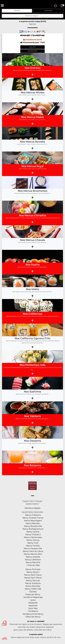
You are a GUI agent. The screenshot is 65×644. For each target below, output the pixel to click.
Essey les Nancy (33, 594)
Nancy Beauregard (33, 521)
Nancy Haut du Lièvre (33, 551)
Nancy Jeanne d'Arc (33, 554)
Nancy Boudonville (33, 526)
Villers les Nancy (33, 617)
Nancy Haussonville (33, 548)
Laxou (33, 600)
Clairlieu (33, 592)
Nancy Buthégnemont (33, 529)
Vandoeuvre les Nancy (33, 614)
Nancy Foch (33, 543)
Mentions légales (33, 508)
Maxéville (33, 606)
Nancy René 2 (33, 572)
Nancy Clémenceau (33, 537)
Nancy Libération (33, 560)
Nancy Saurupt (33, 581)
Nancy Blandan (33, 523)
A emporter (48, 11)
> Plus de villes (33, 565)
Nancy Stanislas (33, 586)
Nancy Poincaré (33, 569)
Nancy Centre (33, 532)
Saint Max (33, 608)
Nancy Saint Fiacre (33, 575)
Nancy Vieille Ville (33, 589)
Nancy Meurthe (33, 562)
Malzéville (33, 603)
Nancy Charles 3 (33, 535)
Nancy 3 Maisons (33, 515)
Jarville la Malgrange (33, 597)
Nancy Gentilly (33, 546)
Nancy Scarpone (33, 583)
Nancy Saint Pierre (33, 578)
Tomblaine (33, 611)
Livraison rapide (36, 634)
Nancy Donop (33, 540)
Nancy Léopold (33, 557)
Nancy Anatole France (33, 518)
